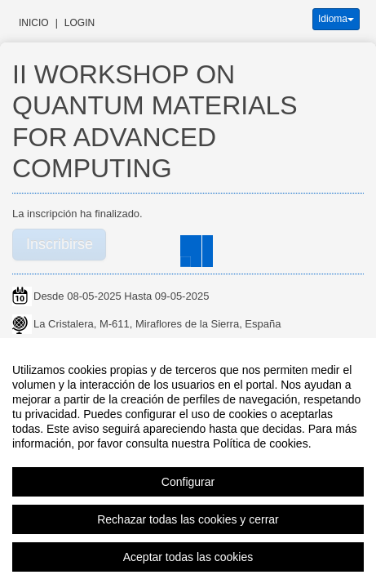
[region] (188, 463)
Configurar (188, 482)
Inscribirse (60, 244)
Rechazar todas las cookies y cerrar (188, 519)
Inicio (34, 23)
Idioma (336, 19)
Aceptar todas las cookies (188, 557)
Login (80, 23)
